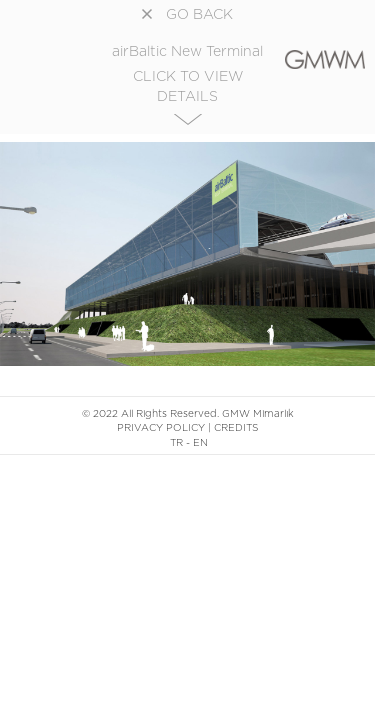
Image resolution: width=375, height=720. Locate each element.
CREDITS (236, 428)
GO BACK (187, 15)
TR (176, 443)
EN (200, 443)
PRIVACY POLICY (161, 428)
